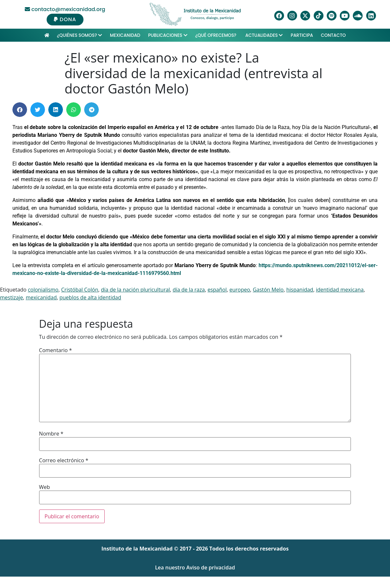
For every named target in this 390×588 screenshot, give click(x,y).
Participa (302, 35)
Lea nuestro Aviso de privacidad (195, 567)
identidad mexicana (340, 290)
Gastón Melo (268, 290)
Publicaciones (168, 35)
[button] (20, 110)
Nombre (51, 434)
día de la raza (189, 290)
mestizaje (12, 297)
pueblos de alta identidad (90, 297)
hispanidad (300, 290)
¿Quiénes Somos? (80, 35)
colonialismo (43, 290)
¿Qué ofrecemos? (217, 35)
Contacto (333, 35)
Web (45, 487)
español (217, 290)
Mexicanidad (125, 35)
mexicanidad (41, 297)
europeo (240, 290)
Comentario (56, 350)
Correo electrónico (64, 460)
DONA (65, 19)
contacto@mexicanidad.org (65, 9)
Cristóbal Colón (80, 290)
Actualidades (264, 35)
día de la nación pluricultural (136, 290)
